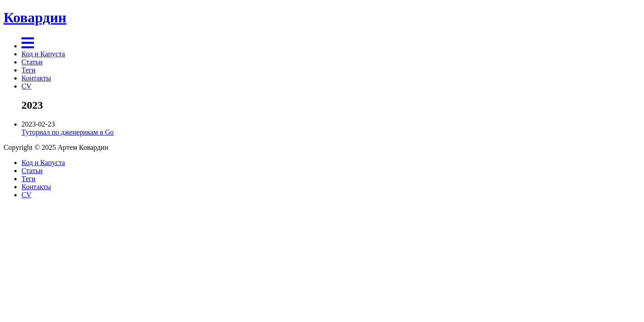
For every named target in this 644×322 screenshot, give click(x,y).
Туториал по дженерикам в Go (68, 132)
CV (26, 86)
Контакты (36, 78)
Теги (28, 70)
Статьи (32, 62)
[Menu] (28, 46)
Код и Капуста (43, 54)
